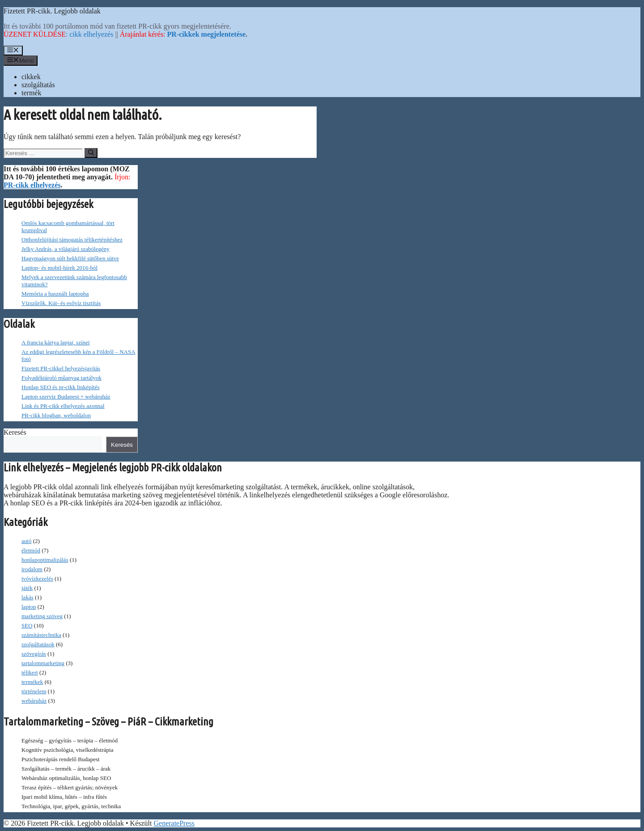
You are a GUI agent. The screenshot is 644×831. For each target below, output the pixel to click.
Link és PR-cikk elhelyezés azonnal (63, 406)
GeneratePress (174, 823)
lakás (28, 597)
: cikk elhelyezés (58, 34)
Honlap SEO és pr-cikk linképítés (60, 387)
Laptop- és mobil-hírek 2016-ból (59, 268)
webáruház (34, 701)
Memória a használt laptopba (55, 294)
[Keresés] (91, 153)
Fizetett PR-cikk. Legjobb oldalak (52, 11)
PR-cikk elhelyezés (32, 185)
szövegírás (34, 654)
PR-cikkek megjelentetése (207, 34)
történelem (34, 691)
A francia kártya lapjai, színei (56, 342)
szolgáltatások (38, 644)
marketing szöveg (42, 616)
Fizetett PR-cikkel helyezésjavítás (61, 368)
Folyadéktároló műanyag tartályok (61, 378)
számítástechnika (41, 635)
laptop (29, 607)
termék (31, 93)
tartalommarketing (43, 663)
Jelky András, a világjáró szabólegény (66, 249)
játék (27, 588)
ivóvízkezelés (37, 579)
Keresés (15, 432)
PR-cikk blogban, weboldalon (56, 415)
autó (26, 541)
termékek (32, 682)
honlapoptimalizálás (45, 560)
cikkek (31, 77)
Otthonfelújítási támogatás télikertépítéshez (72, 240)
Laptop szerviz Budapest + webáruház (66, 396)
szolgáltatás (38, 85)
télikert (30, 672)
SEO (27, 625)
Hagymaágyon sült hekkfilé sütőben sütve (70, 258)
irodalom (32, 569)
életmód (31, 550)
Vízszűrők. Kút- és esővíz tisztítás (61, 303)
